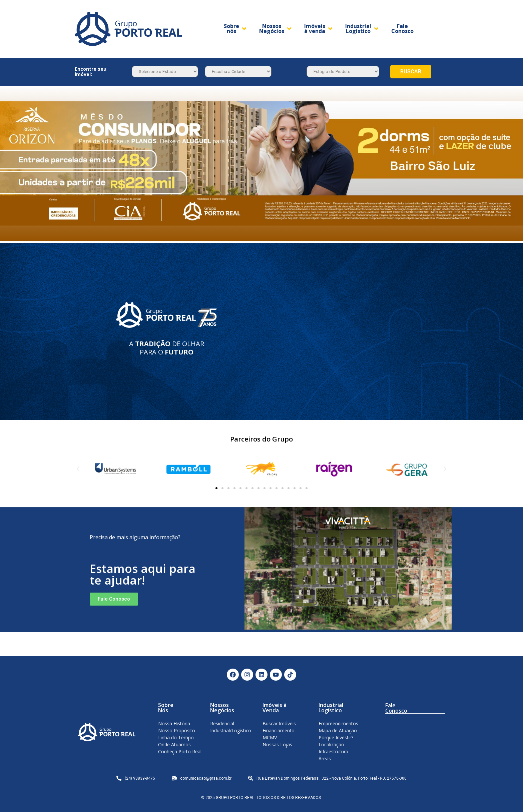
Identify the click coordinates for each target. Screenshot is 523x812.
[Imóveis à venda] (319, 29)
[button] (216, 488)
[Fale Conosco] (402, 29)
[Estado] (165, 72)
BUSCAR (411, 72)
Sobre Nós (166, 708)
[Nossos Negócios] (276, 29)
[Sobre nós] (236, 29)
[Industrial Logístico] (362, 29)
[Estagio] (343, 72)
